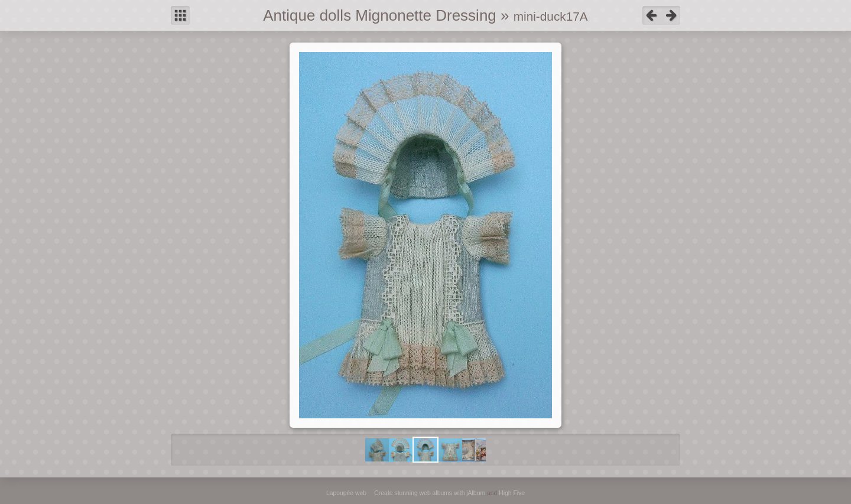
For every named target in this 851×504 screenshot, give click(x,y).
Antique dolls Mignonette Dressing (380, 15)
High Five (512, 493)
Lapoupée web (346, 493)
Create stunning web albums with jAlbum (430, 493)
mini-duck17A (551, 16)
